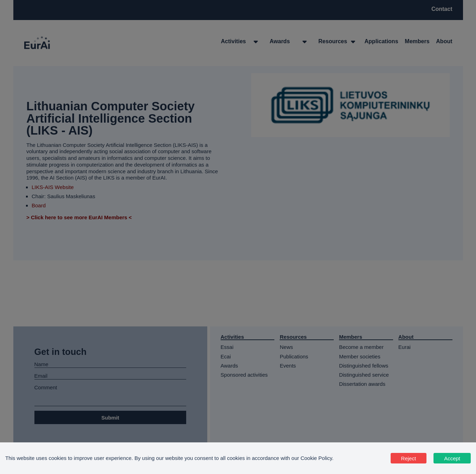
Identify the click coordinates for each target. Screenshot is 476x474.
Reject (409, 458)
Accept (452, 458)
